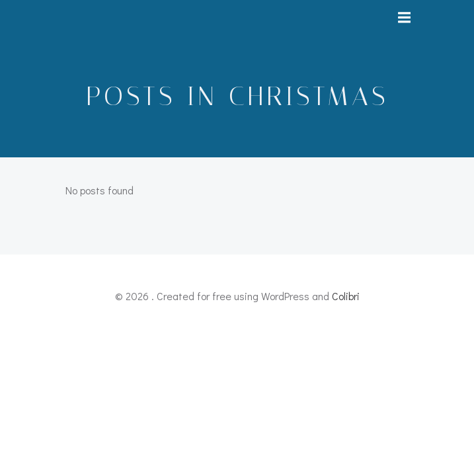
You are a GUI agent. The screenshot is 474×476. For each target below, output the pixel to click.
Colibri (346, 296)
